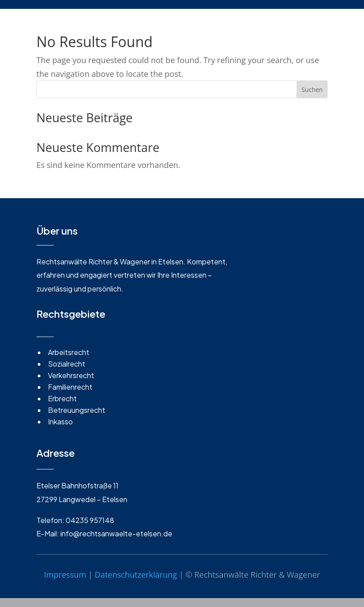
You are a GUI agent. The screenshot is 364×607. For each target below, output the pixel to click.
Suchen (312, 90)
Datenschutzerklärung (136, 575)
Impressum (65, 575)
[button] (20, 587)
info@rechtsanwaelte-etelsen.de (116, 533)
